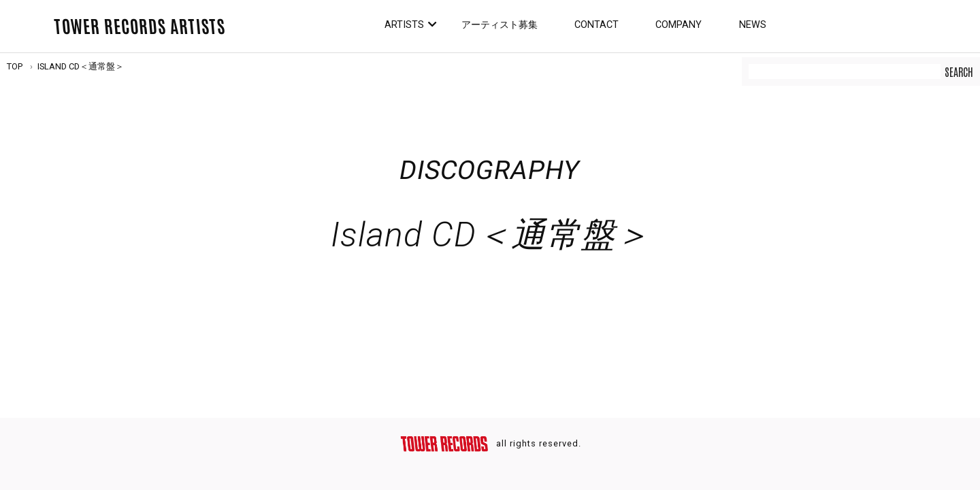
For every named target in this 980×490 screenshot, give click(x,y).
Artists (404, 25)
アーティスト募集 (500, 25)
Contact (597, 25)
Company (679, 25)
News (753, 25)
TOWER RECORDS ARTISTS (140, 25)
